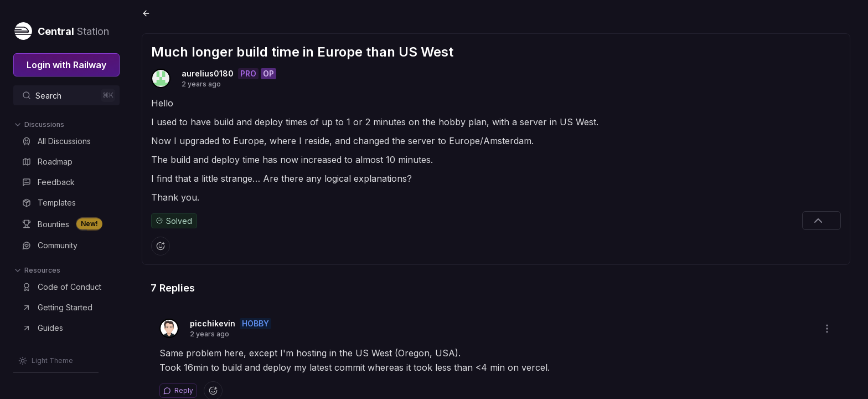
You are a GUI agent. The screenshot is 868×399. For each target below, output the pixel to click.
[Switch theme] (46, 361)
